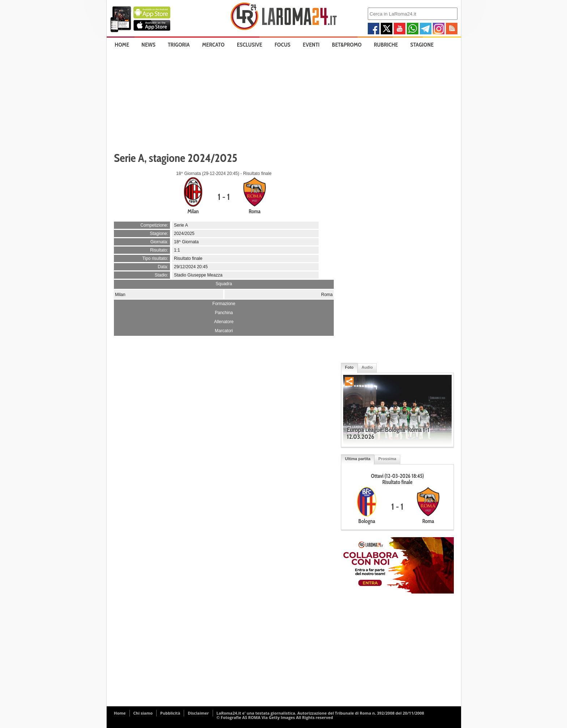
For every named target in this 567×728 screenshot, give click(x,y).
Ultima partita (358, 459)
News (148, 45)
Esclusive (250, 45)
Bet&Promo (347, 45)
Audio (367, 367)
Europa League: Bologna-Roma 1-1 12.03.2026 (388, 433)
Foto (349, 367)
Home (122, 45)
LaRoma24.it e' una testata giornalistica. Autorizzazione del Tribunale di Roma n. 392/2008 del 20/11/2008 (320, 713)
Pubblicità (170, 713)
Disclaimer (198, 713)
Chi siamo (143, 713)
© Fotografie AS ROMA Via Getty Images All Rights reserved (275, 717)
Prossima (387, 459)
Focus (282, 45)
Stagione (422, 45)
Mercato (213, 45)
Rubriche (386, 45)
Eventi (311, 45)
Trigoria (179, 45)
